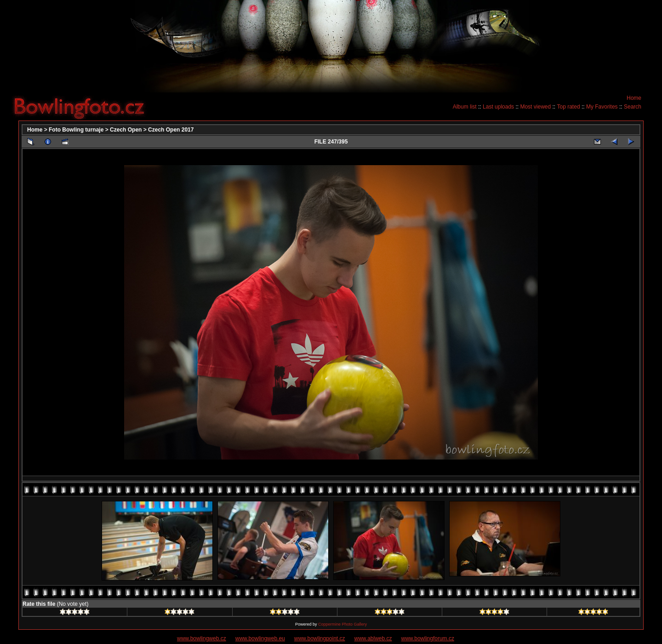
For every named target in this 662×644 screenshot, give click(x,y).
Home (634, 98)
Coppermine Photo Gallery (342, 624)
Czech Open (126, 130)
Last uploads (498, 107)
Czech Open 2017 (171, 130)
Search (633, 107)
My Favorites (602, 107)
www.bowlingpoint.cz (320, 638)
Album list (465, 107)
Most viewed (535, 107)
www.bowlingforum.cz (428, 638)
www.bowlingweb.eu (260, 638)
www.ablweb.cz (373, 638)
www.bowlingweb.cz (202, 638)
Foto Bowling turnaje (76, 130)
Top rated (569, 107)
